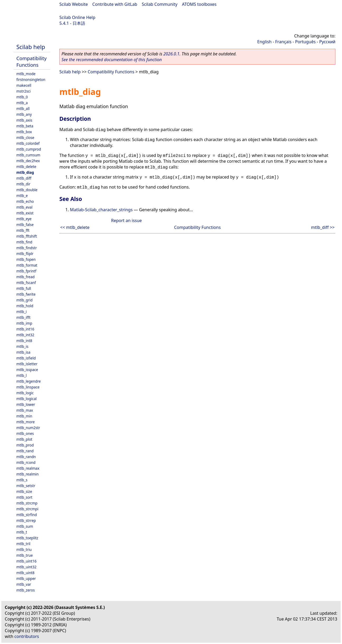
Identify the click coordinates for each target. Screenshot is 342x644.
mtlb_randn (26, 457)
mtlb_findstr (27, 248)
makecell (24, 85)
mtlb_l (22, 375)
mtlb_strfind (27, 515)
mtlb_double (27, 190)
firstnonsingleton (31, 80)
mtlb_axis (24, 120)
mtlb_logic (25, 393)
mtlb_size (24, 491)
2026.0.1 (171, 54)
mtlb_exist (25, 213)
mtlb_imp (24, 323)
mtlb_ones (25, 433)
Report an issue (126, 220)
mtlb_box (24, 132)
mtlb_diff (24, 178)
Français (283, 42)
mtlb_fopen (26, 259)
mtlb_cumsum (28, 155)
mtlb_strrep (26, 520)
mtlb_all (23, 109)
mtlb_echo (25, 201)
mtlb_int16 (25, 329)
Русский (327, 42)
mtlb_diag (25, 172)
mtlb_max (25, 410)
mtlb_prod (25, 445)
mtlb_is (22, 346)
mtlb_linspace (28, 387)
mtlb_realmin (27, 474)
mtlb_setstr (26, 486)
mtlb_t (22, 532)
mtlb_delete (26, 167)
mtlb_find (24, 242)
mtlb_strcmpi (27, 509)
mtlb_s (22, 480)
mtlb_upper (26, 578)
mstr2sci (23, 91)
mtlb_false (25, 225)
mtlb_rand (25, 451)
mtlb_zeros (26, 590)
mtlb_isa (23, 352)
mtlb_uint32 (26, 567)
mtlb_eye (24, 219)
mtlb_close (25, 138)
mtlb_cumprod (29, 149)
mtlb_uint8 (25, 573)
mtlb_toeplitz (27, 538)
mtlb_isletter (27, 364)
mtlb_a (22, 103)
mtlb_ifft (23, 317)
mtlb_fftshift (27, 236)
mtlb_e (22, 196)
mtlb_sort (24, 497)
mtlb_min (24, 416)
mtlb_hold (25, 306)
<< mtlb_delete (75, 227)
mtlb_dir (23, 184)
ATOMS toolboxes (199, 4)
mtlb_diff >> (323, 227)
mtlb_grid (24, 300)
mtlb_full (24, 288)
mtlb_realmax (28, 468)
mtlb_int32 (25, 335)
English (264, 42)
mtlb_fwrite (26, 294)
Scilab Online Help (77, 17)
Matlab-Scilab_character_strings (101, 210)
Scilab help (31, 47)
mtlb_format (27, 265)
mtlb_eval (24, 207)
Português (305, 42)
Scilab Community (160, 4)
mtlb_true (25, 555)
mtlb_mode (26, 74)
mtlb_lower (26, 404)
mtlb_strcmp (27, 503)
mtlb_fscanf (26, 283)
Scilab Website (74, 4)
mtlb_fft (23, 230)
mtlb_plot (24, 439)
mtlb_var (24, 584)
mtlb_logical (27, 399)
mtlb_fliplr (25, 254)
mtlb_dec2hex (28, 161)
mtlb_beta (25, 126)
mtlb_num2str (28, 428)
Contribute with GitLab (115, 4)
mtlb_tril (23, 544)
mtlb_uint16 (26, 561)
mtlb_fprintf (26, 271)
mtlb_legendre (29, 381)
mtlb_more (25, 422)
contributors (27, 636)
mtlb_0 (22, 97)
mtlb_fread (25, 277)
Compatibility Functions (32, 61)
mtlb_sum (25, 526)
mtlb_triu (24, 549)
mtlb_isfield (26, 358)
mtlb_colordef (28, 143)
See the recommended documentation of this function (112, 60)
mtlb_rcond (26, 462)
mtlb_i (22, 312)
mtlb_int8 (24, 341)
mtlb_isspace (27, 370)
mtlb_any (24, 114)
